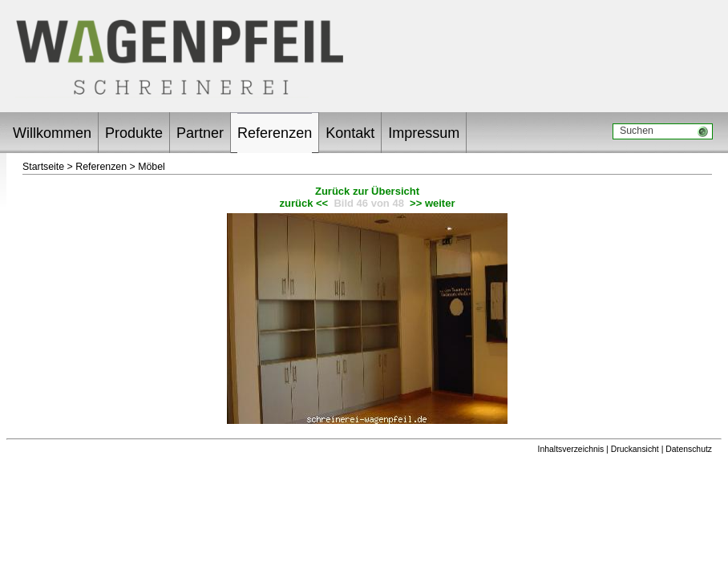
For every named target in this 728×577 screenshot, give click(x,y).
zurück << (304, 203)
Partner (200, 133)
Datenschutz (689, 449)
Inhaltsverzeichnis (571, 449)
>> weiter (432, 203)
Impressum (424, 133)
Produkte (134, 133)
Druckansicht (635, 449)
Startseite (43, 167)
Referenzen (275, 133)
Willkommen (52, 133)
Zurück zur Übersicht (367, 191)
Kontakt (350, 133)
